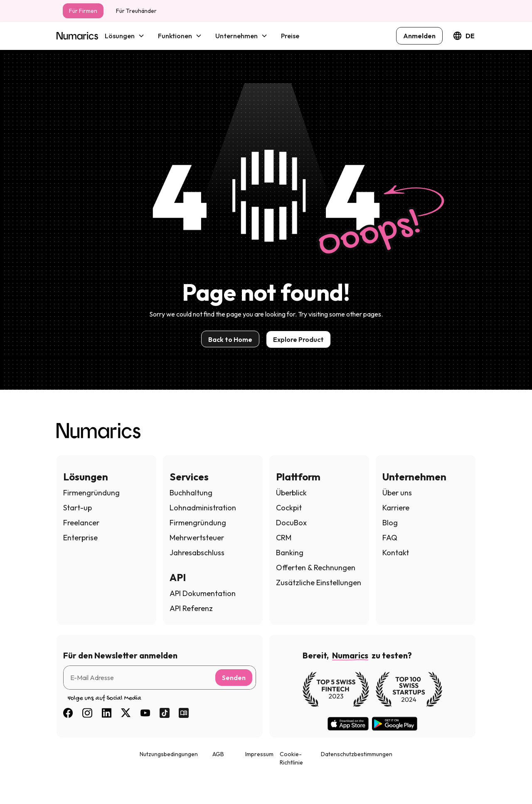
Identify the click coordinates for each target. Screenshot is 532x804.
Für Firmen (83, 11)
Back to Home (230, 339)
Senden (234, 678)
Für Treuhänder (136, 11)
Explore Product (298, 339)
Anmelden (419, 36)
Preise (290, 36)
